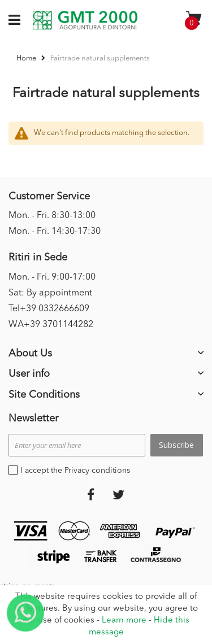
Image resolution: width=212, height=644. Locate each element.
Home (27, 58)
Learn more (124, 621)
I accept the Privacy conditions (75, 471)
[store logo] (85, 20)
